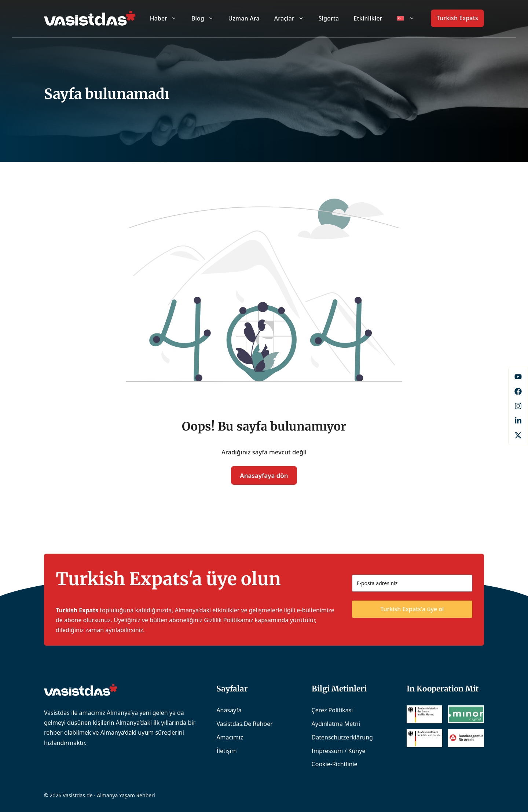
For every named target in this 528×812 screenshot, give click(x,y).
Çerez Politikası (332, 710)
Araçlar (293, 18)
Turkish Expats (457, 18)
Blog (206, 18)
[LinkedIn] (518, 421)
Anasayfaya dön (264, 475)
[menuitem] (406, 18)
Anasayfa (229, 710)
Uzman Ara (244, 18)
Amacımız (230, 737)
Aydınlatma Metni (336, 724)
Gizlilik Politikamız (228, 620)
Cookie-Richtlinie (335, 764)
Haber (167, 18)
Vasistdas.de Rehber (244, 724)
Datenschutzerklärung (342, 737)
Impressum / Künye (339, 751)
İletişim (226, 751)
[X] (518, 435)
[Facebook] (518, 377)
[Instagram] (518, 406)
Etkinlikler (368, 18)
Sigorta (329, 18)
